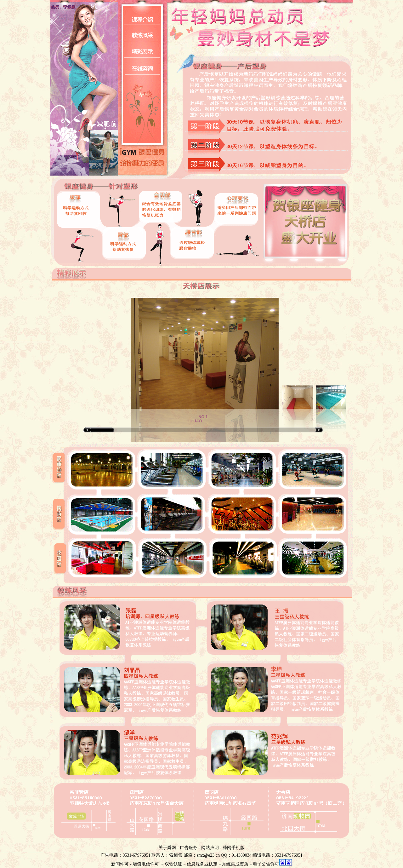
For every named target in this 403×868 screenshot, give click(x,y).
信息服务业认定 (202, 864)
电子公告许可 (266, 864)
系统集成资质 (235, 864)
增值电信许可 (146, 864)
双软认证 (173, 864)
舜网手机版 (234, 848)
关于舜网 (167, 848)
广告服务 (189, 848)
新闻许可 (120, 864)
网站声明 (210, 848)
